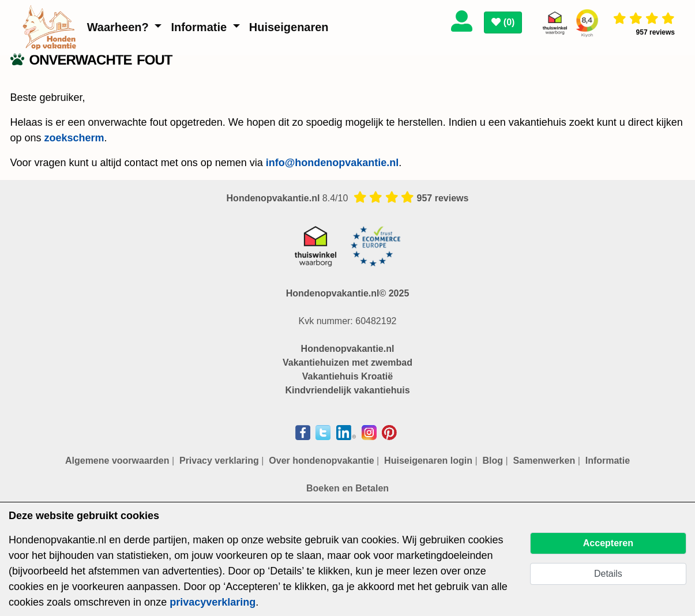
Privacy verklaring (219, 461)
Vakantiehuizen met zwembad (347, 363)
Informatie (200, 27)
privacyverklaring (213, 602)
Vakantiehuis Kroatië (347, 376)
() (503, 22)
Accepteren (608, 543)
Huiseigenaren (289, 27)
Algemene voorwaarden (117, 461)
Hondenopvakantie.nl (348, 349)
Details (608, 574)
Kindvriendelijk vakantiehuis (347, 390)
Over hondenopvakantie (321, 461)
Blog (493, 461)
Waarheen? (120, 27)
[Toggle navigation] (535, 19)
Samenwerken (544, 461)
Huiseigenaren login (428, 461)
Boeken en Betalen (347, 488)
